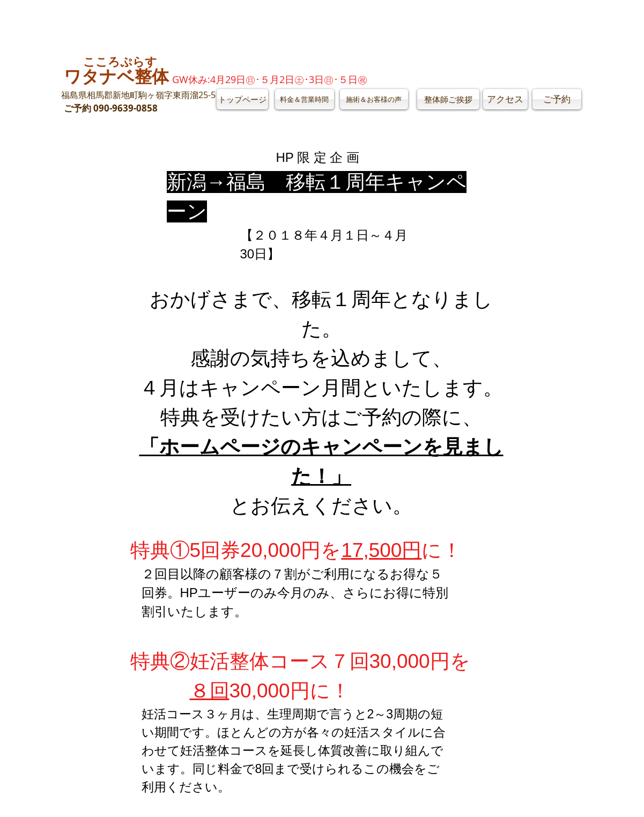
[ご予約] (557, 99)
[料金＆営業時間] (305, 99)
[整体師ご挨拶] (448, 99)
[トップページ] (242, 99)
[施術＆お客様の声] (374, 99)
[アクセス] (505, 99)
